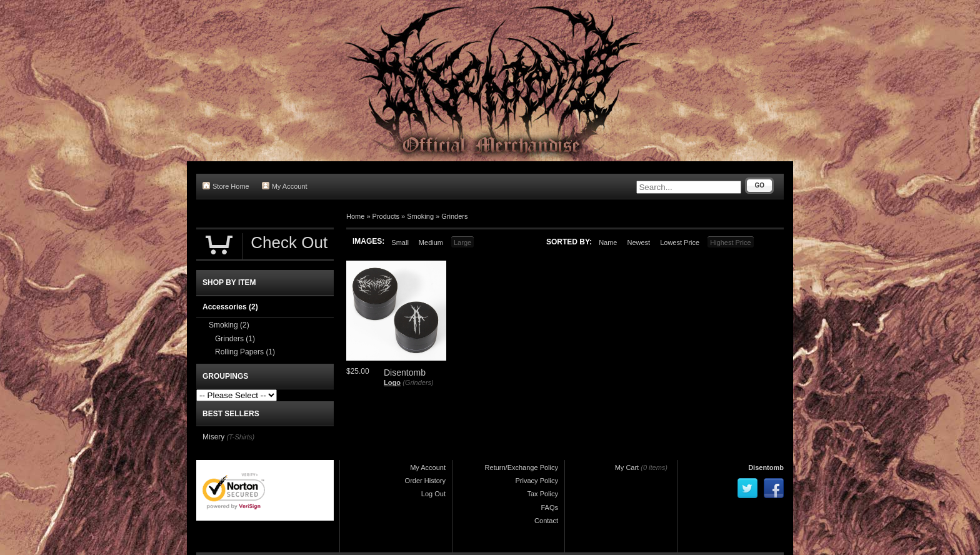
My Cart (627, 467)
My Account (285, 186)
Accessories (230, 307)
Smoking (420, 216)
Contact (546, 521)
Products (386, 216)
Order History (425, 481)
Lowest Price (680, 242)
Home (355, 216)
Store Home (226, 186)
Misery (213, 437)
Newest (638, 242)
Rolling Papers (245, 352)
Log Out (433, 494)
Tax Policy (542, 494)
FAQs (549, 507)
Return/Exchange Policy (522, 467)
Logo (392, 382)
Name (608, 242)
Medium (431, 242)
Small (400, 242)
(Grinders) (418, 382)
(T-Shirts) (240, 437)
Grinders (454, 216)
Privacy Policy (537, 481)
